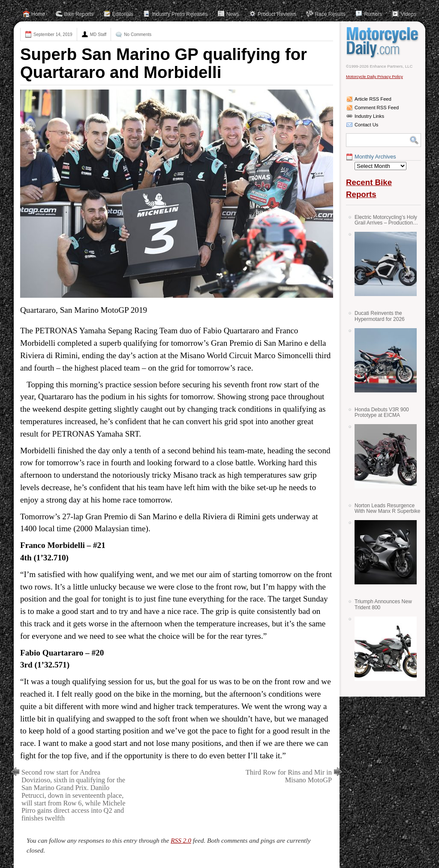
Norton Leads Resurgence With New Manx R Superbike (387, 508)
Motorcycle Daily (383, 42)
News (233, 14)
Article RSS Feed (373, 99)
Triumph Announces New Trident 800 (383, 604)
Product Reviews (277, 14)
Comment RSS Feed (377, 108)
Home (38, 14)
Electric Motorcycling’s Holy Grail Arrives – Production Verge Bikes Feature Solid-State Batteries (386, 220)
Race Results (330, 14)
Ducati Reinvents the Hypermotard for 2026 (380, 316)
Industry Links (369, 116)
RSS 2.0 (181, 840)
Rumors (373, 14)
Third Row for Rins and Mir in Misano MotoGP (289, 776)
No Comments (138, 34)
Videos (408, 14)
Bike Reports (79, 14)
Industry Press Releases (180, 14)
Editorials (123, 14)
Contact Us (366, 125)
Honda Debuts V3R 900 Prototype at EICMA (382, 412)
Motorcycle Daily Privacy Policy (374, 76)
